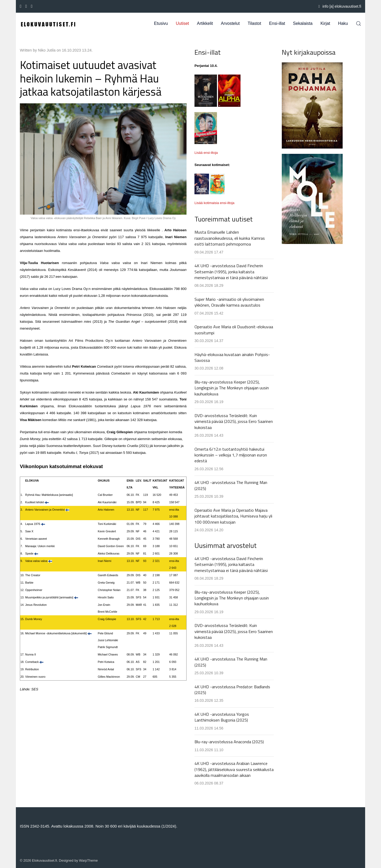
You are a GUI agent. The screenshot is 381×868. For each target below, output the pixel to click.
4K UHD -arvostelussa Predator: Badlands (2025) (232, 690)
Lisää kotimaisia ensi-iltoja (214, 203)
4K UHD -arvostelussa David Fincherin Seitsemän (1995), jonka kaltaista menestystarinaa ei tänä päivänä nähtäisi (231, 272)
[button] (359, 24)
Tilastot (254, 23)
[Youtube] (26, 6)
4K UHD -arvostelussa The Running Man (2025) (231, 485)
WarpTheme (89, 860)
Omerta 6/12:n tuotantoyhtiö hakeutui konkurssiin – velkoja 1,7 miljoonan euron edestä (231, 455)
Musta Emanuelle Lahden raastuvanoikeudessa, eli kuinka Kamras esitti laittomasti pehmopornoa (230, 238)
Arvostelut (230, 23)
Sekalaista (303, 23)
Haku (343, 23)
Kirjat (325, 23)
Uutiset (183, 23)
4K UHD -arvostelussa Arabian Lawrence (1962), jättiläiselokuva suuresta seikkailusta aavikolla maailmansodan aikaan (234, 769)
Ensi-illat (277, 23)
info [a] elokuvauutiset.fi (340, 6)
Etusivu (161, 23)
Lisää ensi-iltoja (206, 153)
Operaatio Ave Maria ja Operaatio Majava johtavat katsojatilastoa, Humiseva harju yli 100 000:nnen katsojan (233, 516)
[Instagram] (32, 6)
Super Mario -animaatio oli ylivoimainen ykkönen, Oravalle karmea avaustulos (229, 302)
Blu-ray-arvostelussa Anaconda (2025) (229, 742)
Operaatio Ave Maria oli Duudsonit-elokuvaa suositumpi (234, 330)
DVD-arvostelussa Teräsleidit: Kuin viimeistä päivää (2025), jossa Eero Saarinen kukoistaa (234, 421)
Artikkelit (205, 23)
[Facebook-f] (21, 6)
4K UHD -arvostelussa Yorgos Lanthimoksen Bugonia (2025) (222, 717)
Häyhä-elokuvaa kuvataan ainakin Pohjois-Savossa (232, 357)
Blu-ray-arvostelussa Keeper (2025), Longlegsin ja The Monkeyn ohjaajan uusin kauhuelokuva (232, 388)
